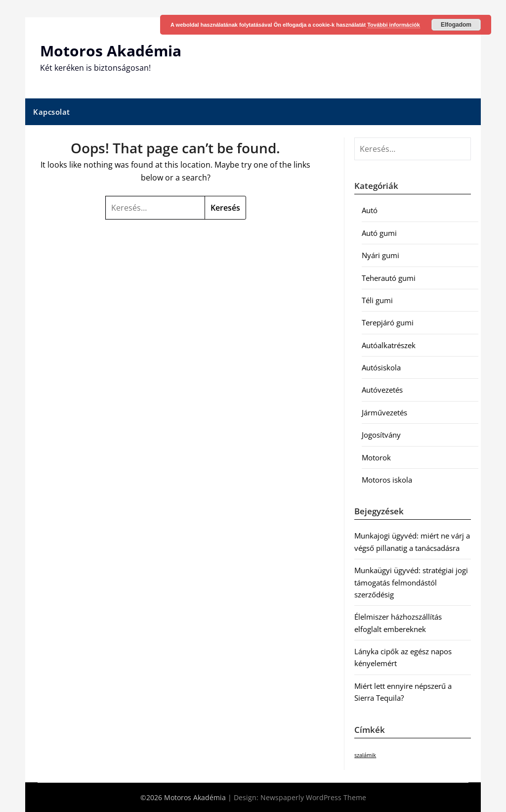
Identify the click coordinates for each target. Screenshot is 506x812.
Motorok (376, 457)
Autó (370, 210)
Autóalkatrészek (389, 345)
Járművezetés (384, 412)
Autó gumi (379, 233)
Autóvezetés (382, 390)
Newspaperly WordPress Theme (313, 797)
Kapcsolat (52, 112)
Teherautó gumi (389, 278)
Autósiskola (381, 367)
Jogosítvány (381, 435)
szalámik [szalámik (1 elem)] (365, 755)
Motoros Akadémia (111, 51)
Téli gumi (377, 300)
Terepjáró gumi (388, 322)
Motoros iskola (387, 480)
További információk (394, 25)
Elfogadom (456, 25)
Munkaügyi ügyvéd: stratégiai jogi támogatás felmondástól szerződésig (411, 582)
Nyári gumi (380, 255)
